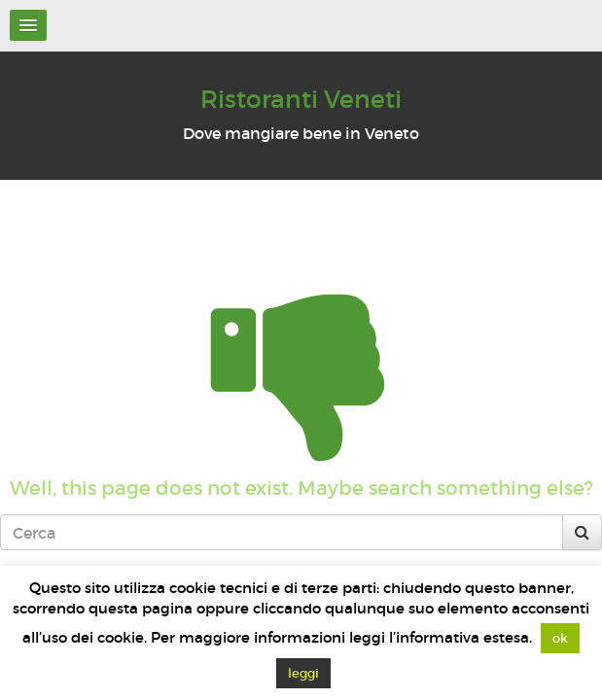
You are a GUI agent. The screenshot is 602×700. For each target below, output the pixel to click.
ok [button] (560, 638)
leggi (303, 673)
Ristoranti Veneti (301, 100)
